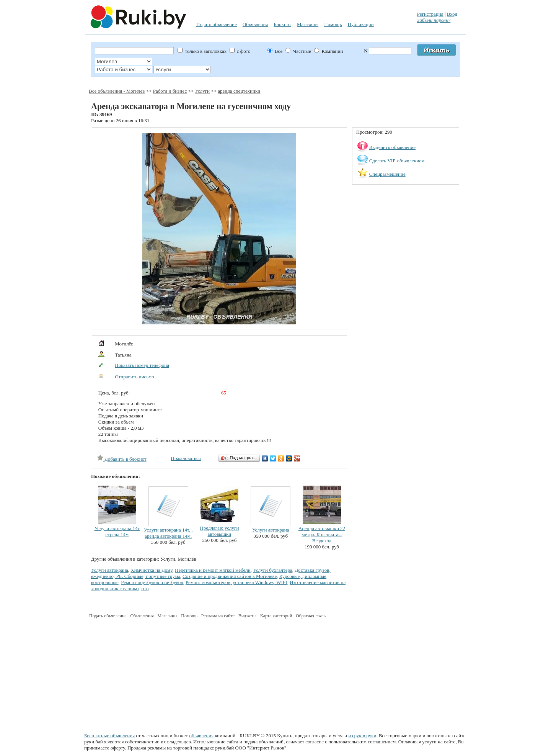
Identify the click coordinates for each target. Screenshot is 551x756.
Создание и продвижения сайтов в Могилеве (230, 576)
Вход (452, 14)
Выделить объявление (393, 147)
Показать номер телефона (142, 365)
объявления (202, 736)
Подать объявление (217, 24)
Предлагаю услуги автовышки (219, 531)
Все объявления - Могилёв (117, 91)
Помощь (333, 24)
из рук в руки (362, 736)
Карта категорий (276, 616)
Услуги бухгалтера (272, 570)
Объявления (255, 24)
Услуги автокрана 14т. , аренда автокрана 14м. (168, 533)
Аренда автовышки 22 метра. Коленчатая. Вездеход (322, 534)
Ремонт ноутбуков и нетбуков (152, 582)
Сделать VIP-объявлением (397, 161)
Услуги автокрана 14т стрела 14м (117, 531)
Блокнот (282, 24)
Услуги (202, 91)
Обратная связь (311, 616)
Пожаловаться (186, 458)
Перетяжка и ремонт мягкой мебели (213, 570)
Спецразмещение (387, 174)
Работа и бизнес (170, 91)
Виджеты (247, 616)
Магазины (308, 24)
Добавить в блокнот (122, 459)
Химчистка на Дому (151, 570)
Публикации (360, 24)
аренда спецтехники (239, 91)
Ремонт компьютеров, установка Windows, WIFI (236, 582)
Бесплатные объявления (109, 736)
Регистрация (430, 14)
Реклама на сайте (218, 616)
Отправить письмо (134, 377)
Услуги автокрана (271, 530)
